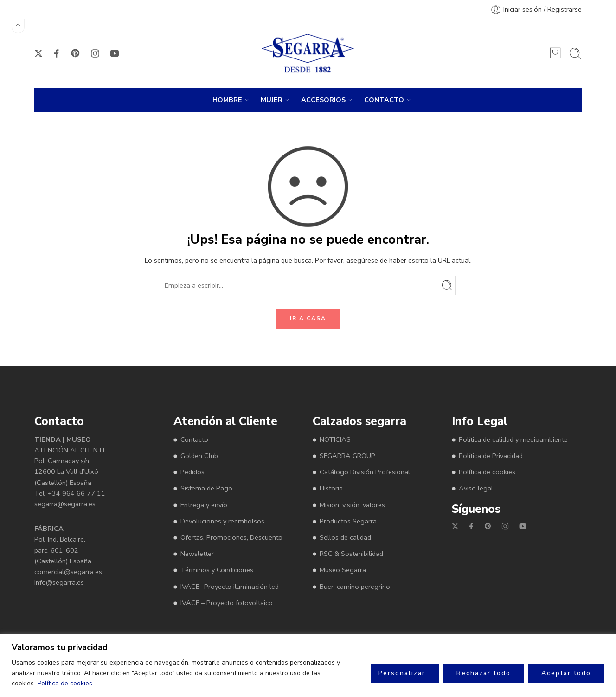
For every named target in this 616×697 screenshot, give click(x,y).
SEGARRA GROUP (347, 456)
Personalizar (402, 673)
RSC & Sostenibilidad (351, 554)
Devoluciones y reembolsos (222, 521)
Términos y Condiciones (217, 570)
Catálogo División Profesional (365, 472)
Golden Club (199, 456)
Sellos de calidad (345, 537)
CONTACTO (384, 100)
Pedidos (192, 472)
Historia (331, 488)
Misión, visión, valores (352, 505)
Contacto (194, 439)
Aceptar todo (566, 673)
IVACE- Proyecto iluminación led (230, 587)
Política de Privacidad (491, 456)
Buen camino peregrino (355, 587)
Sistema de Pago (206, 488)
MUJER (272, 100)
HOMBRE (227, 100)
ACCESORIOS (323, 100)
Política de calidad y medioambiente (513, 439)
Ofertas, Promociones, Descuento (231, 537)
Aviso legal (476, 488)
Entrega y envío (204, 505)
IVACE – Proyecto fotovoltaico (227, 603)
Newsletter (197, 554)
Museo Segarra (343, 570)
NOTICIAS (335, 439)
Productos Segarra (348, 521)
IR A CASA (308, 318)
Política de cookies (65, 683)
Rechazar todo (484, 673)
